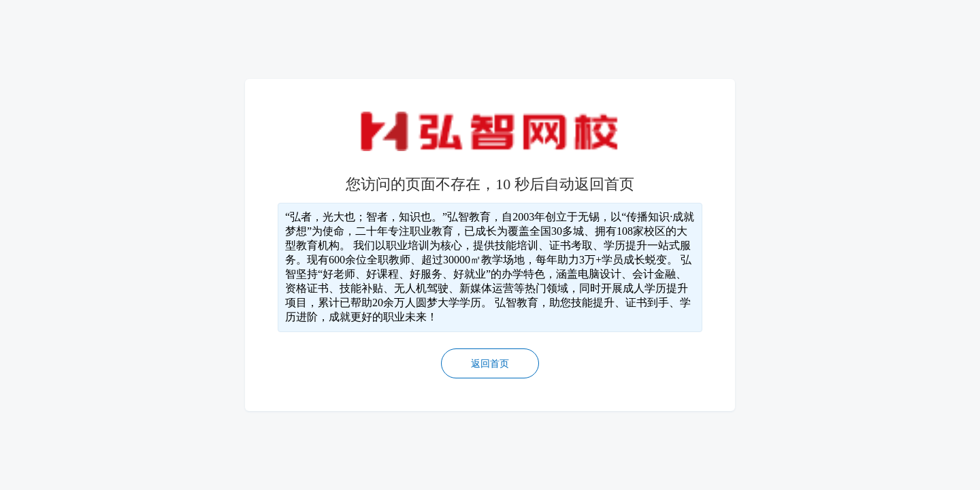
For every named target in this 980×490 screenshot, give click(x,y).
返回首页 (490, 364)
